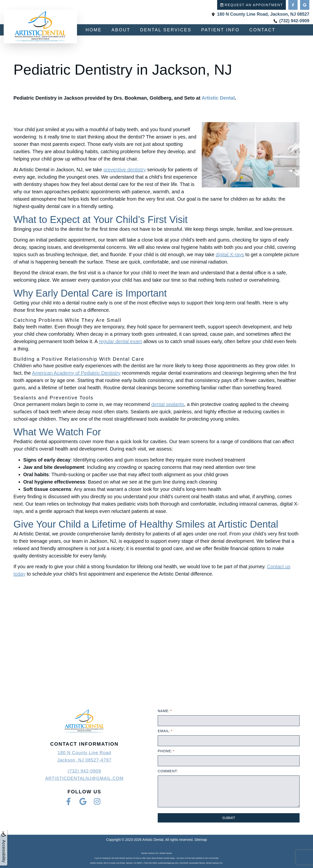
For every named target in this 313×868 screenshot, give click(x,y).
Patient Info (220, 30)
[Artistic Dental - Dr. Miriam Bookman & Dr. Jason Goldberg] (156, 651)
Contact (263, 30)
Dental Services (166, 30)
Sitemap (201, 840)
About (121, 30)
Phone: (166, 751)
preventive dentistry (125, 170)
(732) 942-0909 (84, 771)
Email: (165, 731)
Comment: (168, 771)
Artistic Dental (218, 98)
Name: (165, 711)
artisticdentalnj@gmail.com (84, 778)
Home (94, 30)
